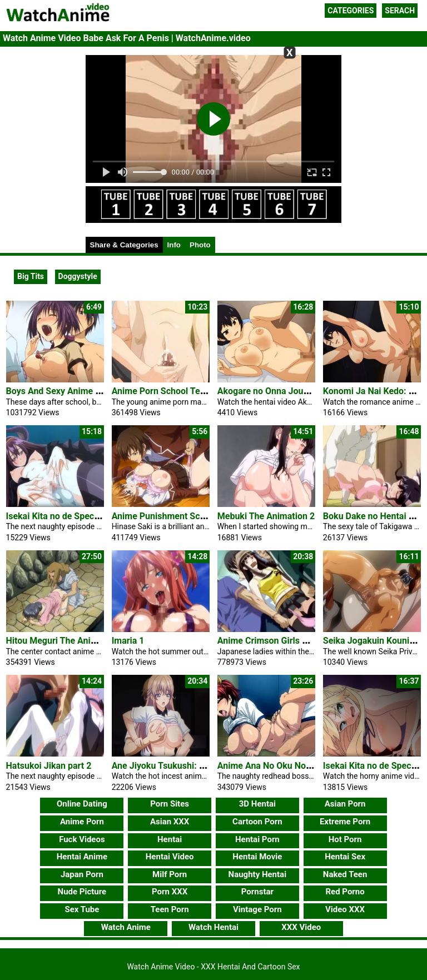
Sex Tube (82, 909)
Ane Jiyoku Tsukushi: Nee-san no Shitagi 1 (197, 766)
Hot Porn (345, 839)
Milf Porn (170, 874)
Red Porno (345, 892)
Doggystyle (78, 276)
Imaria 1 (128, 641)
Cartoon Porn (257, 822)
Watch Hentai (213, 927)
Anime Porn (82, 822)
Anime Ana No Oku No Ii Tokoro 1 (284, 766)
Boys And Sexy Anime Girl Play (68, 391)
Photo (200, 245)
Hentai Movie (257, 857)
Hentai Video (170, 857)
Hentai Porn (257, 839)
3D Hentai (257, 804)
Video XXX (345, 909)
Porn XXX (170, 892)
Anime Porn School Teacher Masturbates (193, 391)
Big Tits (31, 276)
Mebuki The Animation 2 (266, 516)
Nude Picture (82, 892)
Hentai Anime (82, 857)
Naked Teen (345, 874)
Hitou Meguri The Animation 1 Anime (80, 641)
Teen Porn (170, 909)
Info (174, 245)
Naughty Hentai (258, 874)
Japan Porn (82, 874)
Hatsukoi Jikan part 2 (49, 766)
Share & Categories (124, 245)
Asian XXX (170, 822)
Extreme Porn (345, 822)
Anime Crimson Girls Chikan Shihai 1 (291, 641)
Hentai (170, 839)
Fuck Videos (82, 839)
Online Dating (82, 804)
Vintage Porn (257, 909)
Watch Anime (126, 927)
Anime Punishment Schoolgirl (171, 516)
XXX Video (301, 927)
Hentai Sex (345, 857)
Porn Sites (170, 804)
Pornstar (257, 892)
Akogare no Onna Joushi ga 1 (276, 391)
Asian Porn (345, 804)
